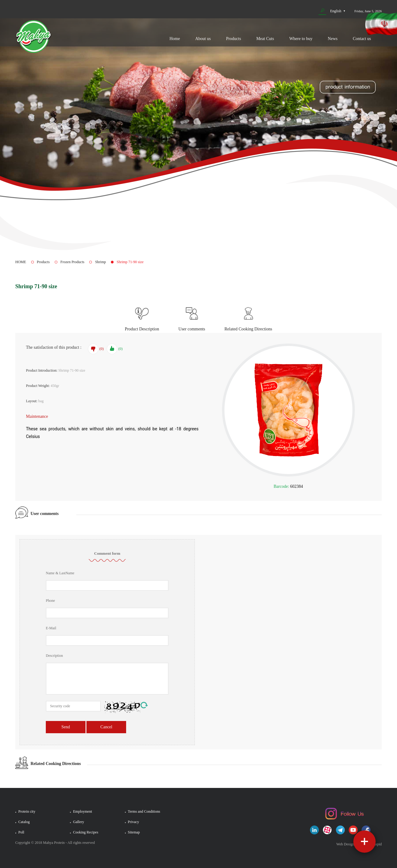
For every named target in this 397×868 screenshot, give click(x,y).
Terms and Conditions (144, 811)
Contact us (362, 39)
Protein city (27, 811)
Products (233, 39)
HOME (21, 262)
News (333, 39)
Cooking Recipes (86, 832)
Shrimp (100, 262)
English (336, 11)
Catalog (24, 822)
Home (175, 39)
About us (203, 39)
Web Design (345, 844)
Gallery (78, 822)
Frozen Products (72, 262)
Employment (82, 811)
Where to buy (301, 39)
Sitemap (134, 832)
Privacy (134, 822)
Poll (21, 832)
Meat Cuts (265, 39)
